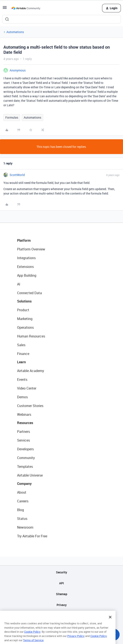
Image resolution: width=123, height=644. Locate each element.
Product (23, 310)
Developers (25, 449)
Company (24, 484)
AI (19, 284)
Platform (24, 240)
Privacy (62, 605)
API (61, 583)
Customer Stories (30, 406)
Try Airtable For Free (32, 536)
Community (26, 458)
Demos (22, 397)
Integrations (26, 258)
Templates (25, 467)
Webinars (24, 414)
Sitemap (62, 594)
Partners (23, 432)
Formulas (12, 117)
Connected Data (29, 293)
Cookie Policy (32, 637)
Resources (25, 423)
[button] (5, 9)
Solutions (24, 301)
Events (22, 379)
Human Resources (31, 336)
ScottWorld (17, 175)
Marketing (25, 319)
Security (61, 572)
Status (22, 519)
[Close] (110, 622)
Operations (25, 327)
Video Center (27, 388)
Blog (20, 510)
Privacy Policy (76, 641)
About (22, 492)
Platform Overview (31, 249)
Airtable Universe (30, 475)
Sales (21, 345)
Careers (23, 501)
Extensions (25, 267)
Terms (61, 616)
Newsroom (25, 527)
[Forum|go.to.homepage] (26, 8)
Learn (21, 362)
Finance (23, 354)
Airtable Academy (31, 371)
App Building (27, 275)
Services (23, 440)
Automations (15, 32)
